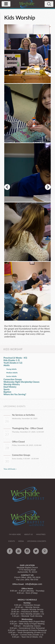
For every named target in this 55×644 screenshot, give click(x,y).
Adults (7, 365)
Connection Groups (13, 379)
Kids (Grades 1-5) (12, 360)
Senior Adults (12, 376)
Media (21, 541)
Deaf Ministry (10, 387)
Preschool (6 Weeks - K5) (15, 358)
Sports (7, 389)
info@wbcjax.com (34, 584)
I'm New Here (15, 534)
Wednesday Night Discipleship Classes (21, 382)
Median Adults (12, 373)
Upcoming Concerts (37, 541)
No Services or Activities (23, 415)
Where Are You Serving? (15, 394)
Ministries (41, 534)
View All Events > (10, 469)
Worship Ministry (12, 384)
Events (12, 541)
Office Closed (18, 442)
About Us (28, 534)
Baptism (7, 392)
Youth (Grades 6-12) (13, 363)
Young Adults (11, 369)
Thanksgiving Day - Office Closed (27, 428)
